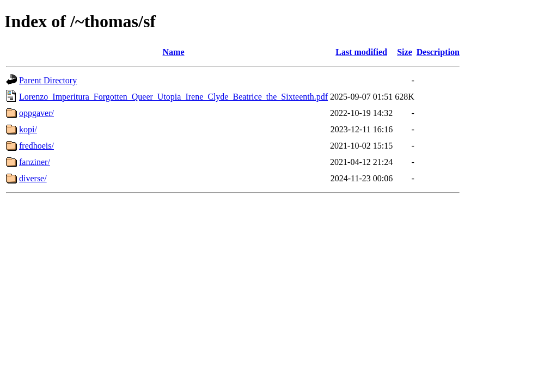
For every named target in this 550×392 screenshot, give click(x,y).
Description (438, 52)
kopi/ (28, 129)
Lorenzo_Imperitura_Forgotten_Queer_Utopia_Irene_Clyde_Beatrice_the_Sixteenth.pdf (173, 97)
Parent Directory (48, 80)
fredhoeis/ (36, 146)
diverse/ (33, 178)
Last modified (361, 52)
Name (174, 52)
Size (405, 52)
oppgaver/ (36, 113)
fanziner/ (35, 162)
